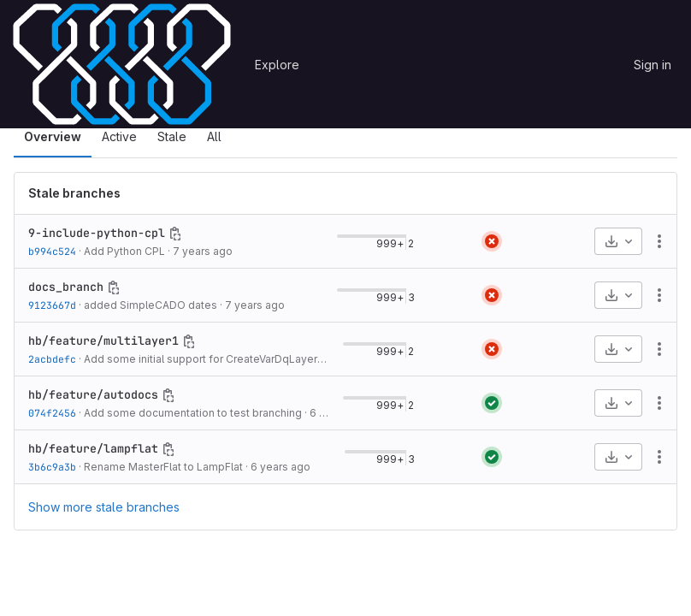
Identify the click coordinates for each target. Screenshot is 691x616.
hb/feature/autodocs (93, 394)
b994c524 (52, 251)
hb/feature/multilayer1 (103, 341)
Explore (277, 65)
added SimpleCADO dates (151, 305)
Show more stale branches (104, 507)
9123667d (52, 305)
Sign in (653, 65)
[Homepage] (122, 64)
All (214, 136)
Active (119, 136)
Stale (172, 136)
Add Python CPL (124, 251)
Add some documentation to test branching (193, 413)
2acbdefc (52, 359)
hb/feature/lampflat (93, 448)
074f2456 (52, 413)
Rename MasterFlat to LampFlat (163, 467)
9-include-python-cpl (97, 233)
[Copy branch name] (175, 234)
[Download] (618, 241)
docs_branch (66, 287)
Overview (53, 136)
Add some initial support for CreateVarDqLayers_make (220, 359)
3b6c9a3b (52, 467)
